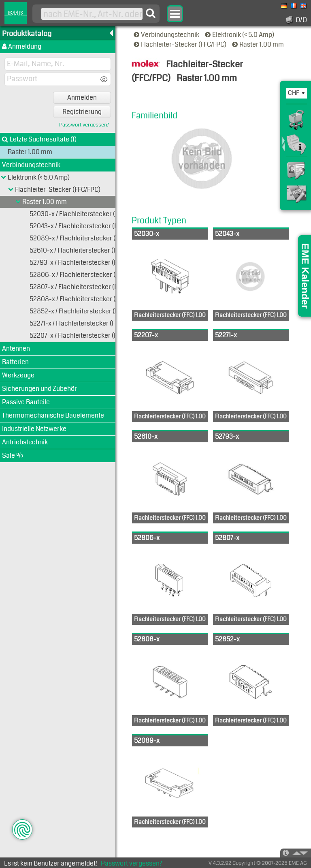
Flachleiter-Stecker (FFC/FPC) (181, 44)
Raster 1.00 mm (259, 44)
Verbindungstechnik (167, 35)
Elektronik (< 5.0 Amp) (240, 35)
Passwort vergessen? (84, 125)
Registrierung (82, 112)
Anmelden (82, 98)
